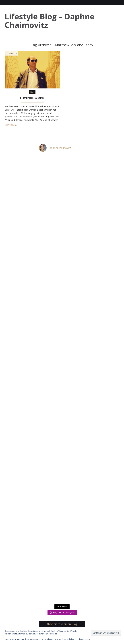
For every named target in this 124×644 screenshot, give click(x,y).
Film (32, 92)
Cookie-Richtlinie (83, 639)
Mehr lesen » (11, 125)
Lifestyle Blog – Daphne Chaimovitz (50, 21)
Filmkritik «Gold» (32, 98)
